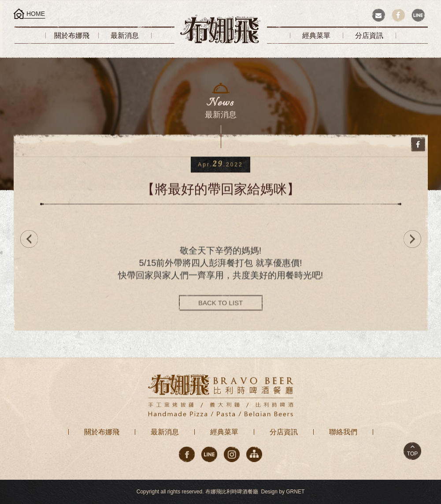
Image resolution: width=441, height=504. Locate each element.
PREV (27, 239)
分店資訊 (284, 432)
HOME (36, 14)
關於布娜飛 (102, 432)
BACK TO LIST (220, 304)
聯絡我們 (343, 432)
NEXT (415, 239)
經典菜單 (224, 432)
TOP (412, 454)
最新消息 (165, 432)
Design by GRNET (283, 492)
